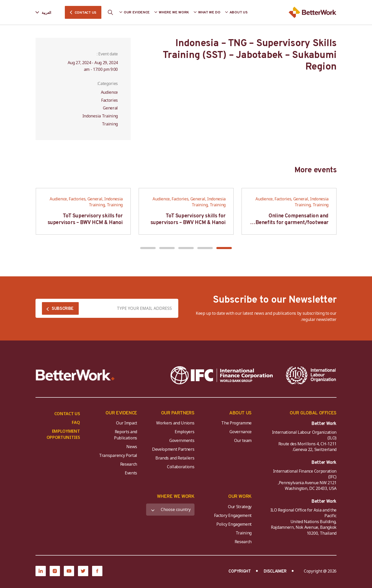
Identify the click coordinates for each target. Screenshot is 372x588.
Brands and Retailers (175, 458)
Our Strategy (240, 507)
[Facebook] (97, 571)
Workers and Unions (175, 423)
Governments (182, 440)
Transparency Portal (118, 455)
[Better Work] (75, 375)
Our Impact (127, 423)
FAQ (76, 422)
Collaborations (181, 467)
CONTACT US (85, 13)
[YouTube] (69, 571)
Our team (243, 440)
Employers (184, 432)
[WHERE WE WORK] (170, 510)
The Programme (236, 423)
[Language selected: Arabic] (47, 12)
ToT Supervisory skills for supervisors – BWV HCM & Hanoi (188, 219)
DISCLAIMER (275, 572)
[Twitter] (83, 571)
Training (244, 533)
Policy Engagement (233, 524)
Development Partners (173, 449)
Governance (241, 432)
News (132, 447)
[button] (224, 248)
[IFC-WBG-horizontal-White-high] (222, 375)
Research (129, 464)
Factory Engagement (233, 515)
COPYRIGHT (240, 572)
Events (131, 473)
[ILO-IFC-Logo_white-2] (311, 375)
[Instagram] (55, 571)
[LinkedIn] (41, 571)
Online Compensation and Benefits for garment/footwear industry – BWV (292, 223)
